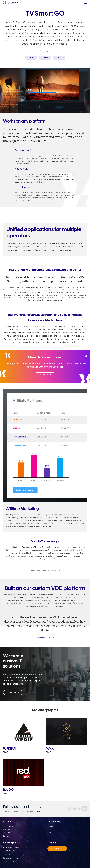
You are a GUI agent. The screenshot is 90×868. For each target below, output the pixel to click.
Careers (50, 830)
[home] (10, 3)
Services (6, 836)
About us (51, 826)
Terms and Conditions (11, 858)
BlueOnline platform (11, 830)
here (38, 811)
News (50, 833)
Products (6, 833)
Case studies (8, 826)
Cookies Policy (9, 861)
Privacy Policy (8, 855)
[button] (86, 3)
